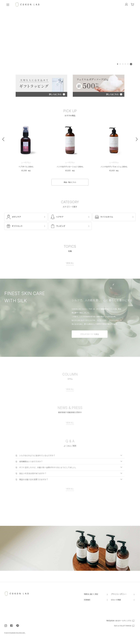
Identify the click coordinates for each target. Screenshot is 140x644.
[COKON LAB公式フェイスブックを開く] (12, 626)
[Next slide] (137, 141)
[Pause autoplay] (131, 64)
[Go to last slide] (3, 141)
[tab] (118, 64)
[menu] (8, 4)
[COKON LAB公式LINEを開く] (18, 626)
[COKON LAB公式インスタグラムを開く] (6, 626)
